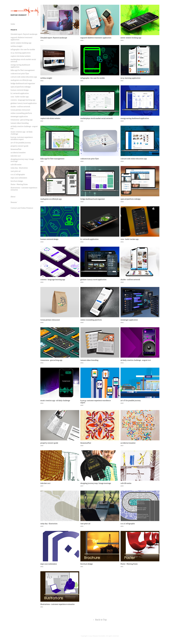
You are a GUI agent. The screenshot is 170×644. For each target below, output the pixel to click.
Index (13, 24)
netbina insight (17, 46)
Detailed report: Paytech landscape (24, 34)
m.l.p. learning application (21, 53)
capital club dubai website (21, 56)
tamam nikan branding (20, 123)
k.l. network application (20, 93)
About (13, 197)
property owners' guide (19, 146)
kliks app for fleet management (23, 70)
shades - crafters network (20, 107)
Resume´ (14, 202)
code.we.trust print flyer (20, 74)
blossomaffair (16, 149)
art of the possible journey (21, 143)
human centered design (20, 90)
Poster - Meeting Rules (19, 184)
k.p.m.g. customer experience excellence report (22, 138)
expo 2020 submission (19, 178)
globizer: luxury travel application (24, 103)
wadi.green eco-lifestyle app (21, 80)
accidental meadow (18, 153)
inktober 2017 (16, 156)
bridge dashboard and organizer (23, 83)
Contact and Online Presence (22, 208)
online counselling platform (21, 113)
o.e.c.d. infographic (18, 175)
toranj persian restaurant (20, 110)
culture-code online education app (24, 77)
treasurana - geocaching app (22, 120)
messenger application (19, 116)
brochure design (17, 181)
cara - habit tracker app (20, 97)
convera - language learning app (23, 100)
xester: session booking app (21, 43)
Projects (14, 30)
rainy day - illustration (19, 168)
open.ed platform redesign (21, 87)
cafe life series (16, 165)
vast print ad (16, 171)
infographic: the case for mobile (23, 50)
